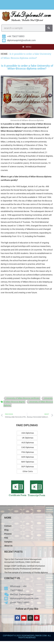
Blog (6, 530)
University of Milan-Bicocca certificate (23, 398)
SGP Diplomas (28, 467)
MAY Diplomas (28, 462)
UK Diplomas (28, 438)
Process (8, 534)
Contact (8, 526)
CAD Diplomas (28, 447)
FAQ (6, 538)
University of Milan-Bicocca (39, 124)
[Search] (49, 28)
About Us (8, 546)
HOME (4, 54)
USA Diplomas (28, 433)
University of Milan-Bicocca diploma (35, 177)
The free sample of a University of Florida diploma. (26, 573)
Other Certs (28, 471)
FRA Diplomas (28, 452)
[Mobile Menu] (27, 47)
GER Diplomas (28, 457)
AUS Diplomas (28, 443)
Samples (8, 542)
